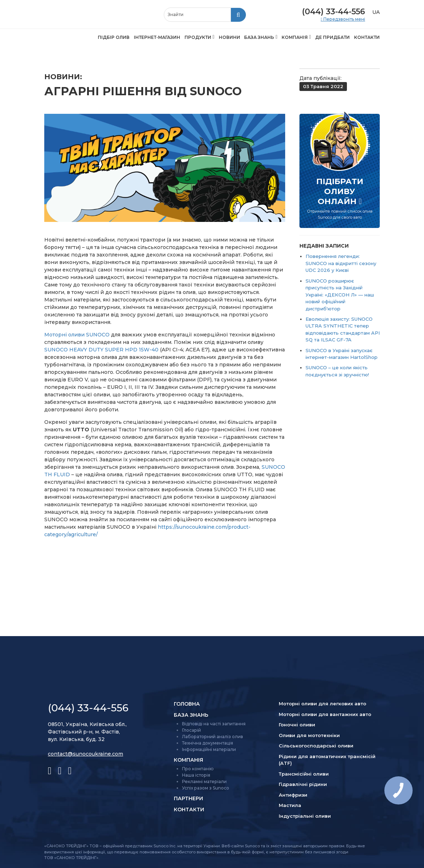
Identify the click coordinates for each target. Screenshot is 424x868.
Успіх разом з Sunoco (206, 788)
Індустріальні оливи (305, 816)
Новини (229, 37)
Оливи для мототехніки (309, 735)
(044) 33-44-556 (334, 12)
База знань (259, 37)
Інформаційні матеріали (209, 749)
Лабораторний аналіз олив (213, 737)
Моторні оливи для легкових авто (322, 704)
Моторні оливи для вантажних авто (325, 714)
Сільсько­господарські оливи (316, 746)
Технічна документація (208, 743)
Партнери (188, 798)
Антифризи (293, 795)
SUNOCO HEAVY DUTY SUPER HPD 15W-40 (101, 350)
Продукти (198, 37)
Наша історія (196, 775)
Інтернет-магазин (157, 37)
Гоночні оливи (297, 725)
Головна (187, 704)
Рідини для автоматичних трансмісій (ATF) (327, 760)
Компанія (295, 37)
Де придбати (332, 37)
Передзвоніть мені (344, 19)
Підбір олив (114, 37)
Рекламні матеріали (204, 781)
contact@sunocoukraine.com (85, 754)
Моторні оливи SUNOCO (77, 335)
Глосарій (191, 730)
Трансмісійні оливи (304, 774)
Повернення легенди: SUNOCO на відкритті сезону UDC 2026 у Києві (341, 263)
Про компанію (198, 769)
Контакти (367, 37)
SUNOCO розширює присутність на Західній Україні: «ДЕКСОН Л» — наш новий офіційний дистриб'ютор (340, 295)
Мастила (290, 805)
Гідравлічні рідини (303, 784)
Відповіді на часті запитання (214, 724)
